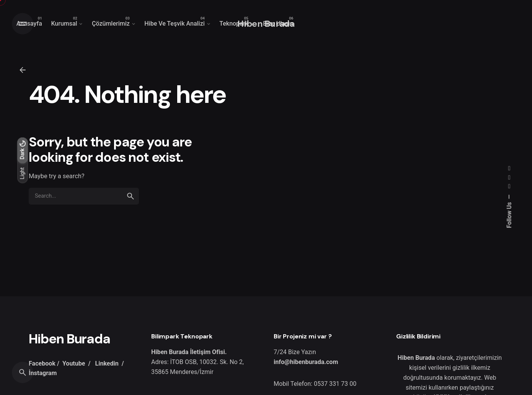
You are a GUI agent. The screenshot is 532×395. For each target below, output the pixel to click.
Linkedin (107, 363)
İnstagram (43, 373)
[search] (131, 196)
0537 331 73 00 (335, 384)
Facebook (42, 363)
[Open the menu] (23, 24)
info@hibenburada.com (306, 362)
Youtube (74, 363)
